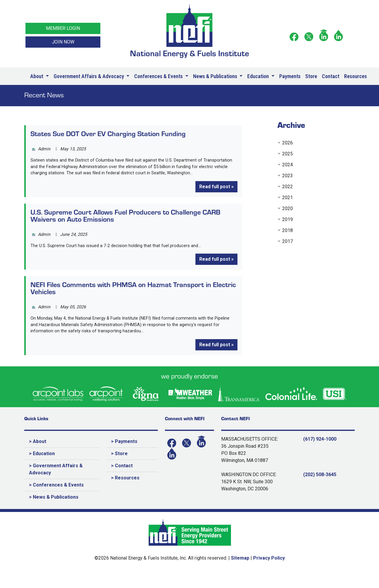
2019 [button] (288, 219)
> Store (119, 469)
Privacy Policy (269, 574)
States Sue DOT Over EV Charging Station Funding (108, 133)
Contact (331, 76)
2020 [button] (288, 208)
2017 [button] (288, 241)
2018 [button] (288, 230)
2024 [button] (288, 165)
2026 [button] (288, 143)
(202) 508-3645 (320, 490)
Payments (290, 76)
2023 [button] (288, 176)
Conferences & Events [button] (159, 76)
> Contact (122, 481)
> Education (42, 469)
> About (38, 457)
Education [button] (259, 76)
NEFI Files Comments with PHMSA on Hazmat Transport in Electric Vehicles (133, 300)
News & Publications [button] (216, 76)
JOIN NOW (63, 42)
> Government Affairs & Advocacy (56, 485)
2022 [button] (288, 187)
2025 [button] (288, 154)
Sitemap (240, 574)
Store (311, 76)
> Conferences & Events (56, 501)
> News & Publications (54, 513)
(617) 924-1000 (320, 455)
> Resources (125, 493)
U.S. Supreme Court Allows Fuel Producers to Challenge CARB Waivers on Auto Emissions (125, 226)
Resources (355, 76)
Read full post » (216, 196)
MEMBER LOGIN (63, 28)
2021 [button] (288, 198)
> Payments (124, 457)
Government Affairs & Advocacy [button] (89, 76)
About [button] (37, 76)
